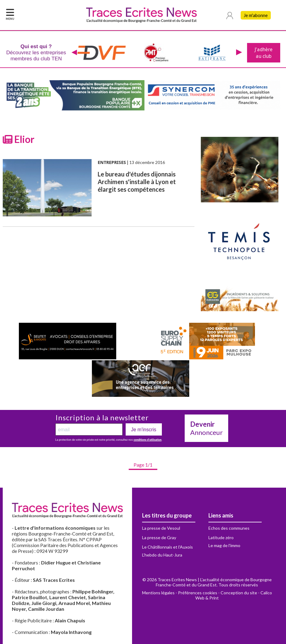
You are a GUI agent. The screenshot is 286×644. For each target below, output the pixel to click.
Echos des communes (229, 528)
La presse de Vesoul (161, 528)
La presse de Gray (159, 537)
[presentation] (75, 53)
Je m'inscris (144, 430)
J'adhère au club (264, 53)
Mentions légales (158, 593)
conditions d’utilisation (148, 440)
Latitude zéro (221, 537)
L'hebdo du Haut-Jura (162, 555)
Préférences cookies (198, 593)
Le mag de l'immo (224, 545)
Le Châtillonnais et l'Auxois (167, 547)
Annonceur (206, 428)
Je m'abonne (256, 15)
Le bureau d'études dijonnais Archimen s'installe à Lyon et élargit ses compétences (137, 182)
